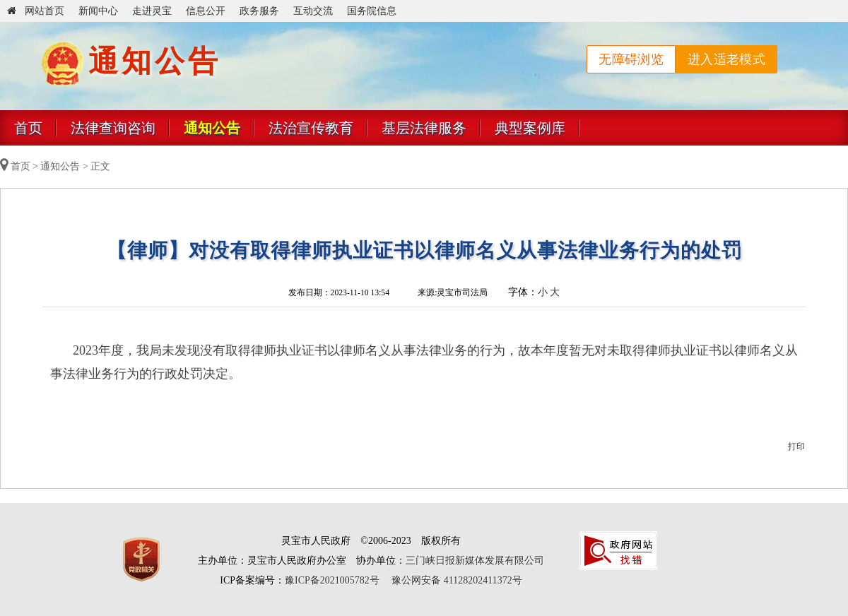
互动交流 (313, 11)
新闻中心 (98, 11)
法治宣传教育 (311, 128)
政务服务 (259, 11)
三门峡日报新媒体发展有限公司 (475, 561)
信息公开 (206, 11)
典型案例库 (530, 128)
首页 (28, 128)
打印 (796, 446)
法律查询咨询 (113, 128)
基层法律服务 (424, 128)
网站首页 (36, 11)
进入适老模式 (726, 59)
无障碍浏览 (631, 59)
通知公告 (212, 128)
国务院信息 (372, 11)
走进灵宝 (152, 11)
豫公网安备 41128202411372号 (457, 580)
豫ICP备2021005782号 (332, 580)
